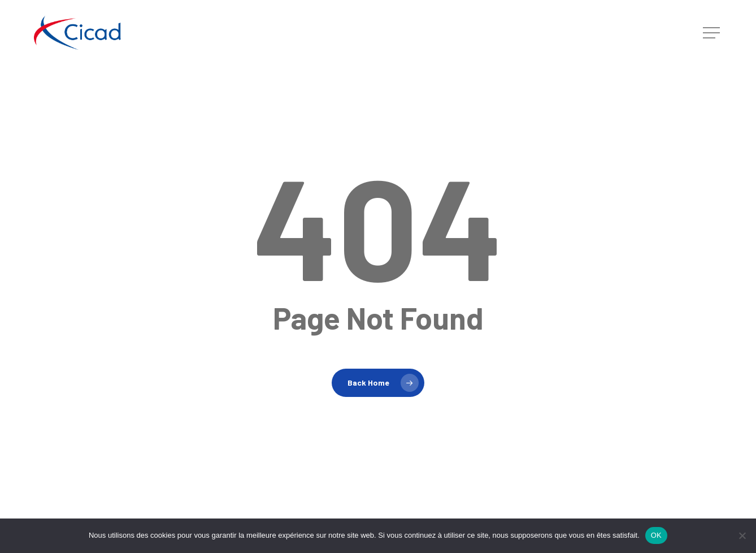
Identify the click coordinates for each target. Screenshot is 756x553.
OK (656, 535)
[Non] (742, 535)
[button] (712, 33)
